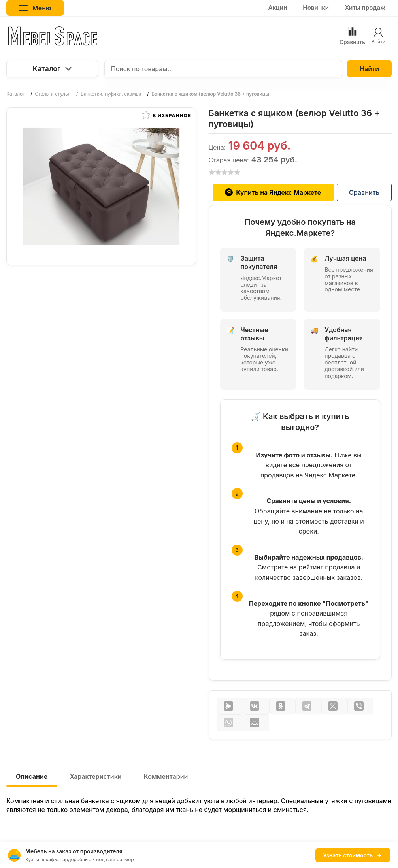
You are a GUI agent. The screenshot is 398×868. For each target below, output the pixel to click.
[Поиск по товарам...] (223, 69)
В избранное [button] (166, 115)
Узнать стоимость (353, 855)
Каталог (52, 69)
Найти (369, 69)
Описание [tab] (32, 776)
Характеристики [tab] (95, 776)
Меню (35, 8)
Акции (277, 8)
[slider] (224, 172)
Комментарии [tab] (166, 776)
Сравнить (364, 192)
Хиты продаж (365, 8)
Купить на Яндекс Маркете (273, 192)
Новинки (316, 8)
